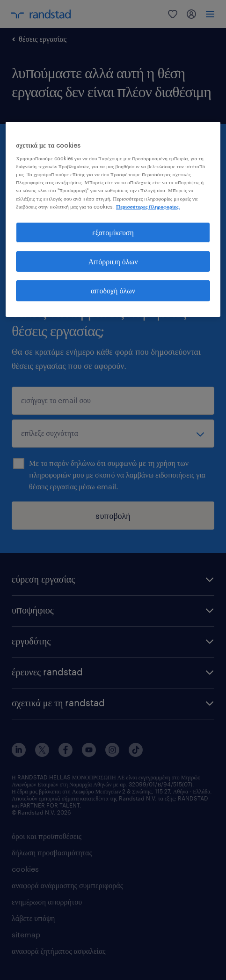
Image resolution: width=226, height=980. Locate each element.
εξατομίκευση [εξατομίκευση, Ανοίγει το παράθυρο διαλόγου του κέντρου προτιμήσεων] (113, 232)
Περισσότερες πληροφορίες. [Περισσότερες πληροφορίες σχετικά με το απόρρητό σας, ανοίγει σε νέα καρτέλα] (148, 206)
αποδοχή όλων (113, 290)
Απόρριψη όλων (113, 261)
